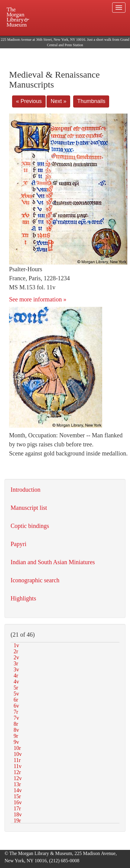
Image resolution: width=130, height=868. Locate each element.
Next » (58, 101)
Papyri (18, 544)
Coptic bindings (30, 526)
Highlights (23, 598)
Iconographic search (35, 580)
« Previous (29, 101)
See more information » (38, 299)
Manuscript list (29, 508)
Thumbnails (91, 101)
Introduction (26, 490)
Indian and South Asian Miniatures (53, 562)
